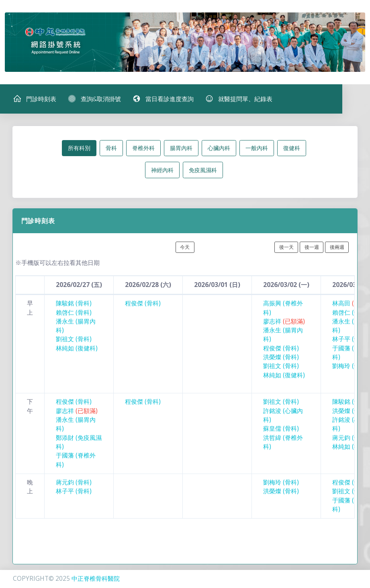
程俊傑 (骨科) (143, 304)
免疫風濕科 (203, 171)
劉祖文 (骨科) (74, 340)
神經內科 (162, 171)
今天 (185, 248)
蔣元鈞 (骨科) (350, 438)
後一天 (286, 248)
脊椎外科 (143, 149)
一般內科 (257, 149)
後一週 (312, 248)
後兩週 (337, 248)
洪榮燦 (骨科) (281, 358)
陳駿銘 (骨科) (74, 304)
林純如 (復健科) (77, 349)
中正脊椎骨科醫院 (96, 579)
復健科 (292, 149)
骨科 (111, 149)
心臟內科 (219, 149)
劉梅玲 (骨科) (350, 367)
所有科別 (79, 149)
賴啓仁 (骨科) (74, 313)
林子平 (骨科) (350, 340)
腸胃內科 (181, 149)
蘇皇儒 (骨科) (281, 430)
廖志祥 (284, 322)
